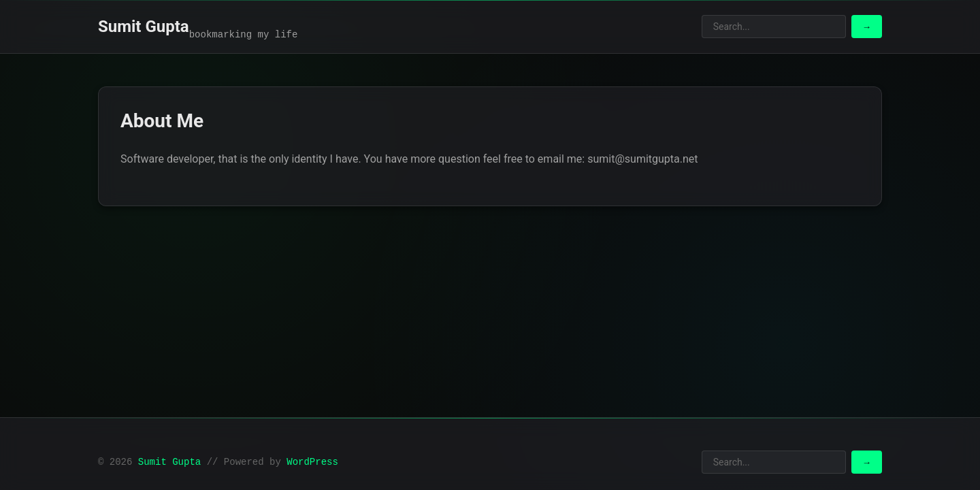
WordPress (312, 462)
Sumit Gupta (144, 27)
